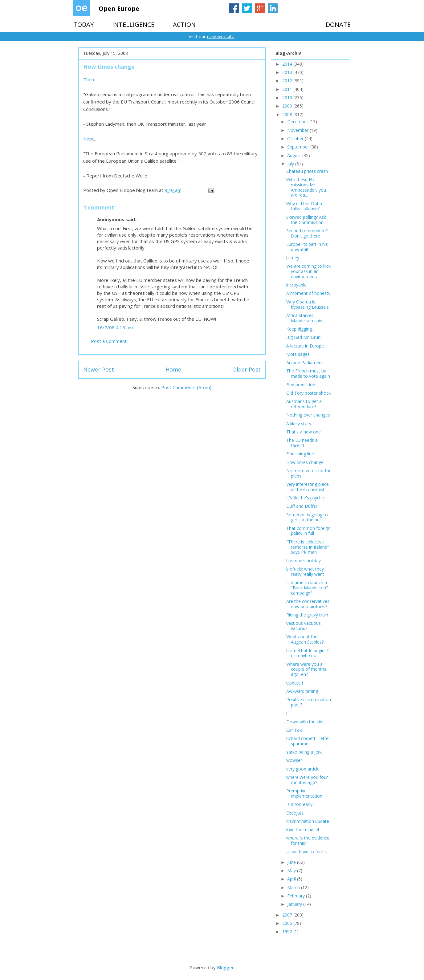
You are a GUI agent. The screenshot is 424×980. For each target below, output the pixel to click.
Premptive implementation (304, 793)
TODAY (84, 24)
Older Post (247, 369)
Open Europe (119, 8)
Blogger (225, 967)
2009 (288, 106)
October (296, 138)
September (299, 147)
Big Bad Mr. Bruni (304, 337)
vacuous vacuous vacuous (304, 626)
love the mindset (303, 830)
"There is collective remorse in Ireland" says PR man (308, 547)
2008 (288, 114)
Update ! (295, 683)
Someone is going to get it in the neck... (307, 517)
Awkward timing (302, 691)
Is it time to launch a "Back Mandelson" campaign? (307, 588)
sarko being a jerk (304, 752)
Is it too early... (301, 804)
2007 (288, 915)
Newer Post (99, 369)
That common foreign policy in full (308, 531)
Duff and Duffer (302, 506)
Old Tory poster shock (308, 393)
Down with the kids (305, 722)
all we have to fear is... (308, 852)
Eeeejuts (295, 813)
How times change (305, 462)
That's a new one (304, 432)
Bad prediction (301, 385)
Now (88, 139)
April (292, 879)
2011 (288, 89)
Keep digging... (300, 329)
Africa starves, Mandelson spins (305, 318)
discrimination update (308, 821)
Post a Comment (109, 341)
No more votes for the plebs (309, 473)
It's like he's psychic (306, 498)
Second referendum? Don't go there (307, 233)
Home (173, 369)
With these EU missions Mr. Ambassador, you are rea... (306, 187)
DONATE (338, 24)
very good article (303, 769)
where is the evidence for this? (308, 840)
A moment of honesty (308, 293)
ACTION (184, 24)
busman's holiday (304, 561)
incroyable (296, 285)
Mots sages (298, 354)
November (298, 130)
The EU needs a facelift (302, 443)
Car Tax (294, 730)
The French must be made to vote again (308, 373)
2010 (288, 98)
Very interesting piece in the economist (308, 487)
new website (221, 36)
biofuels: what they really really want (305, 571)
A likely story (299, 423)
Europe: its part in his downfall (307, 247)
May (292, 870)
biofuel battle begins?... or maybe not (309, 653)
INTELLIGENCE (133, 24)
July (291, 164)
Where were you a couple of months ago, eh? (306, 669)
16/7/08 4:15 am (115, 327)
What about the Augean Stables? (305, 639)
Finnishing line (300, 454)
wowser (294, 760)
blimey (293, 258)
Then (89, 79)
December (298, 122)
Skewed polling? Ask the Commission (306, 220)
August (295, 155)
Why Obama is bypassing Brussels (308, 304)
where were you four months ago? (307, 780)
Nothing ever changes (308, 415)
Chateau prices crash (307, 171)
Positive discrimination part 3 (309, 702)
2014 (288, 64)
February (297, 896)
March (294, 887)
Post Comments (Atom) (186, 387)
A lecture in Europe (305, 346)
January (295, 904)
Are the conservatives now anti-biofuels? (308, 604)
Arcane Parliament (305, 362)
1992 (288, 931)
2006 (288, 923)
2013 (288, 72)
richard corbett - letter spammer (308, 741)
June (292, 862)
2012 (288, 81)
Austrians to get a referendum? (304, 404)
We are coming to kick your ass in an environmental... (308, 271)
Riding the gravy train (307, 615)
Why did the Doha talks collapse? (304, 206)
